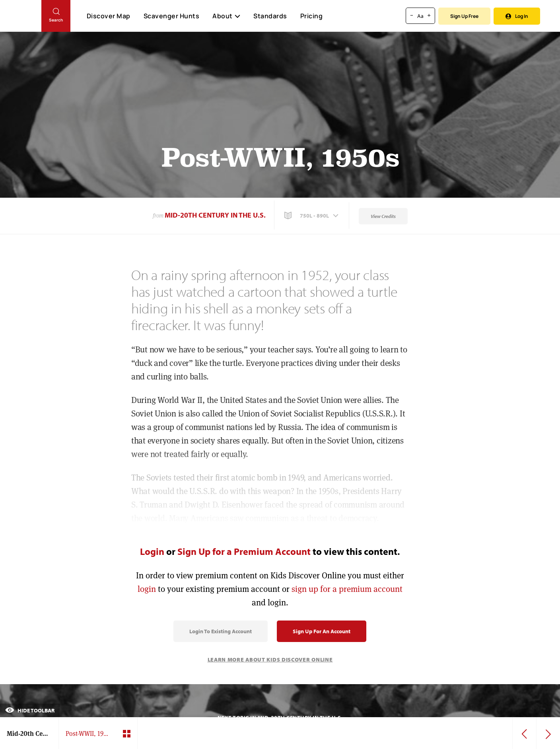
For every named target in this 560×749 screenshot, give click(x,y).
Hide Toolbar (30, 710)
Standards (270, 16)
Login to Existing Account (221, 631)
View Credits (383, 216)
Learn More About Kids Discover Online (270, 660)
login (147, 589)
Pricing (312, 16)
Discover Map (109, 16)
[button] (312, 216)
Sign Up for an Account (322, 631)
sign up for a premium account (347, 589)
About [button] (226, 16)
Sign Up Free (464, 16)
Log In (517, 16)
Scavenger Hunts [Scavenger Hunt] (171, 16)
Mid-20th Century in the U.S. (215, 215)
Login (152, 551)
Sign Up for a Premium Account (244, 551)
